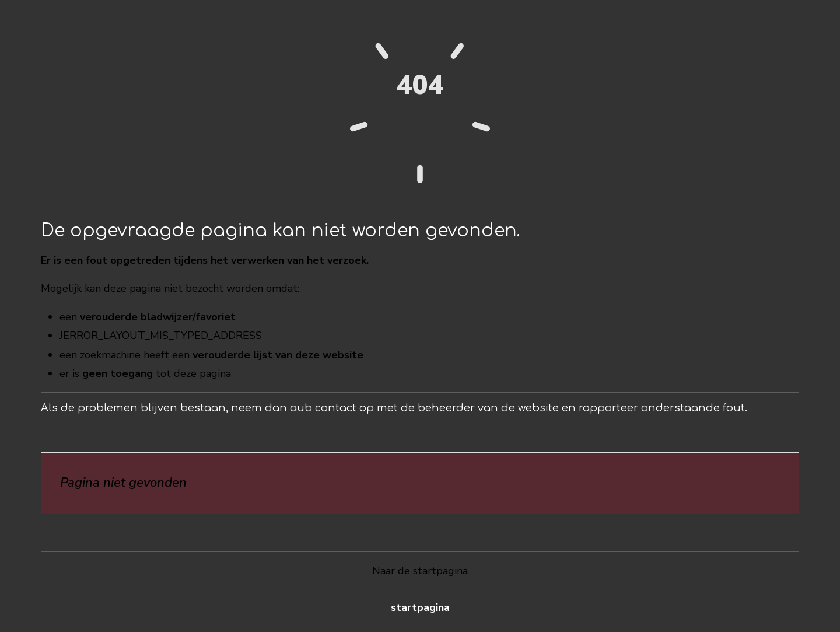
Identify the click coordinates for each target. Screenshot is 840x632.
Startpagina (420, 607)
